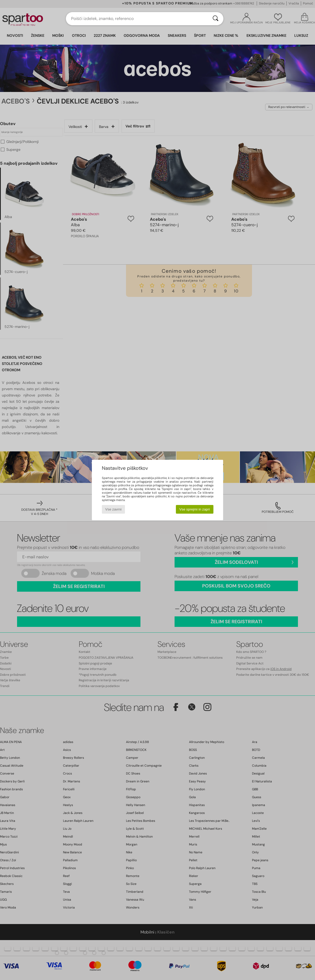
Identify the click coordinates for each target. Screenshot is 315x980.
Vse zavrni (113, 509)
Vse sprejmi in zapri (195, 509)
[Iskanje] (216, 19)
